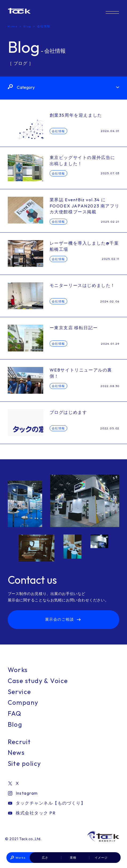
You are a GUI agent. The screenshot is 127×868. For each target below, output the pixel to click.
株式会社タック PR (32, 813)
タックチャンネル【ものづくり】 (47, 803)
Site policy (24, 763)
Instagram (23, 793)
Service (19, 692)
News (16, 752)
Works (21, 858)
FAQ (15, 713)
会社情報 (58, 131)
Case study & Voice (38, 681)
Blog (15, 724)
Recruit (19, 742)
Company (23, 702)
